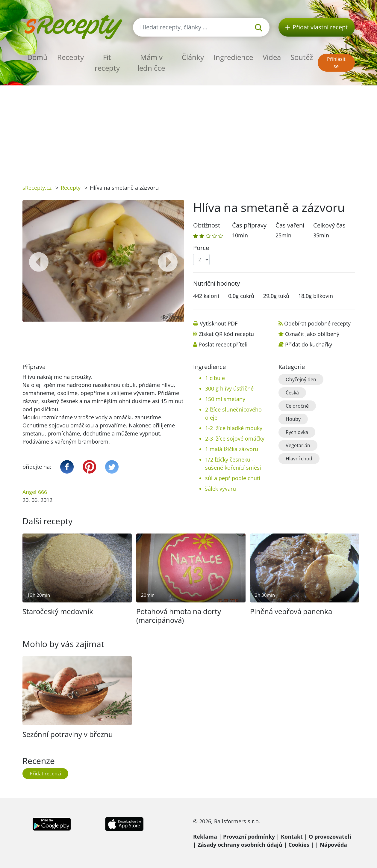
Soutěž (302, 57)
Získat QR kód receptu (226, 334)
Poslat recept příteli (223, 344)
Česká (292, 393)
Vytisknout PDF (219, 323)
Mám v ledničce (151, 62)
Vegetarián (298, 445)
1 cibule (215, 378)
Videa (272, 57)
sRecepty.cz (37, 188)
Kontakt (292, 837)
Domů (37, 57)
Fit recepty (107, 62)
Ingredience (233, 57)
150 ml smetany (225, 399)
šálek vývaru (221, 489)
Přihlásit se (336, 63)
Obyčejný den (301, 379)
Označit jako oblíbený (312, 334)
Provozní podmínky (249, 837)
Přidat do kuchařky (309, 344)
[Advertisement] (189, 130)
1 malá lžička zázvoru (232, 449)
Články (193, 57)
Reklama (205, 837)
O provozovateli (330, 837)
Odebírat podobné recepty (317, 323)
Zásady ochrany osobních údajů (240, 845)
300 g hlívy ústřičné (229, 388)
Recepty (71, 57)
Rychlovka (297, 432)
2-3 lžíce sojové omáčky (235, 438)
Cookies (299, 845)
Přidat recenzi (45, 774)
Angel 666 (35, 492)
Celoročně (297, 406)
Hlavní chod (299, 459)
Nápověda (333, 845)
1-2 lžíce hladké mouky (234, 428)
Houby (293, 419)
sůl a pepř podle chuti (233, 478)
